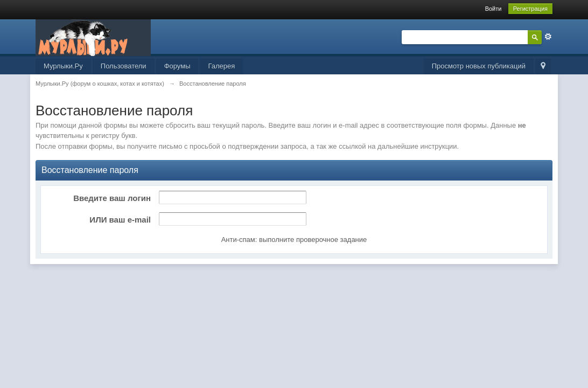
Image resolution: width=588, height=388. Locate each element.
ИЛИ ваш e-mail (120, 220)
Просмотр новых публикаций (479, 66)
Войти (493, 9)
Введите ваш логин (112, 198)
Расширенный (548, 37)
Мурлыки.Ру (63, 66)
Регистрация (530, 9)
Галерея (221, 66)
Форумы (177, 66)
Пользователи (124, 66)
